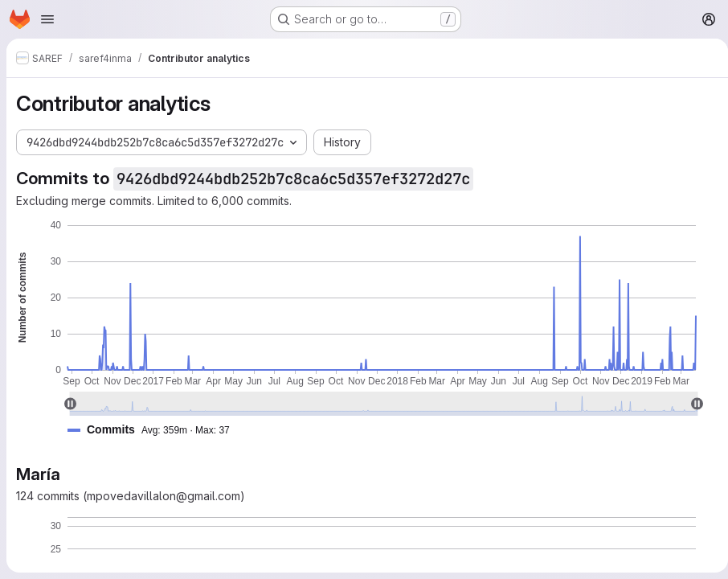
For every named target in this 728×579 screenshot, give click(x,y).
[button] (155, 430)
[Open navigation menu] (47, 19)
